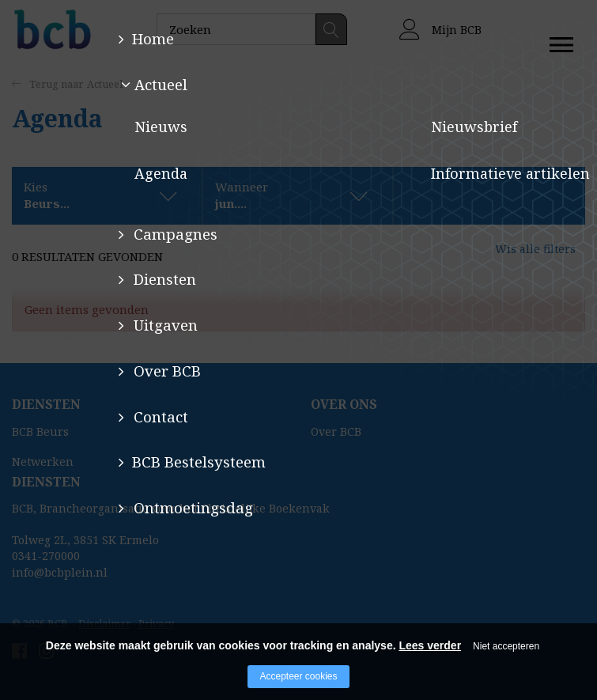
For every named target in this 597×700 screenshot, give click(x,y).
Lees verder (430, 645)
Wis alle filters (522, 256)
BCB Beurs (40, 431)
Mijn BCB (440, 30)
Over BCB (336, 431)
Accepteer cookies (298, 676)
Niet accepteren (506, 646)
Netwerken (43, 462)
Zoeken (331, 29)
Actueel (105, 84)
